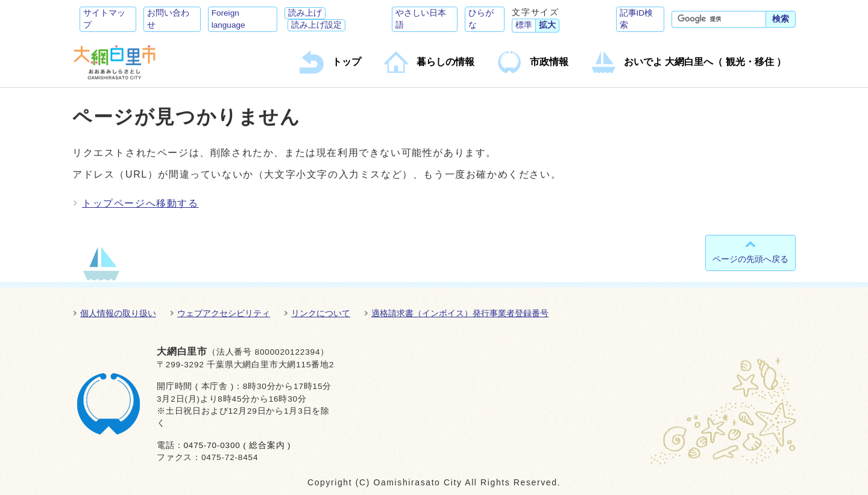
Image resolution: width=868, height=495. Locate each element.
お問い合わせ (168, 19)
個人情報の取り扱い (118, 313)
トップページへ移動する (140, 203)
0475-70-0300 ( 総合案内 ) (237, 445)
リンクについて (321, 313)
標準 (524, 25)
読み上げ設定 (316, 25)
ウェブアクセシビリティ (224, 313)
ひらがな (481, 19)
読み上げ (305, 13)
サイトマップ (104, 19)
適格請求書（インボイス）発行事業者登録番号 (460, 313)
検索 (781, 19)
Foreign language (228, 19)
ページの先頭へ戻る (750, 259)
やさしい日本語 (421, 19)
